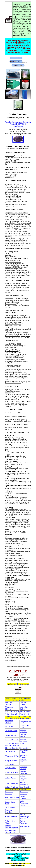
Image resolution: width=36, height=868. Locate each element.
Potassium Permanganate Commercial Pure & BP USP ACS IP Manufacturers (18, 124)
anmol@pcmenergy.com (21, 684)
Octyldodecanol (11, 768)
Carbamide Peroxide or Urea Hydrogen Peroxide (15, 744)
